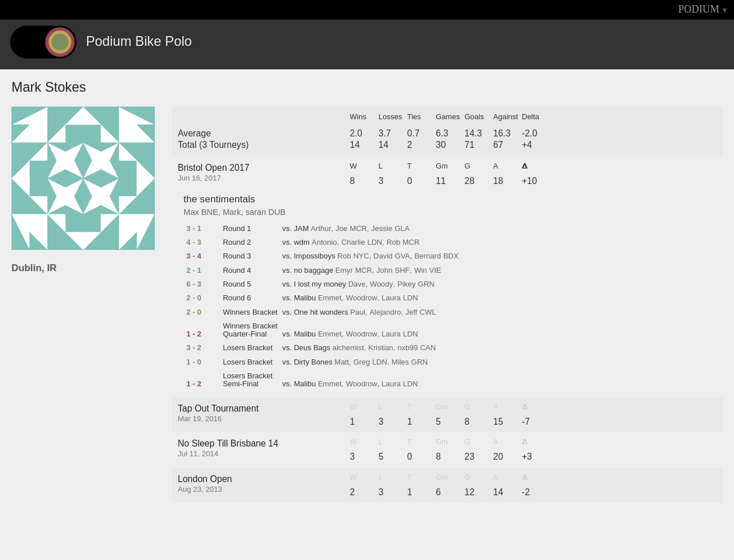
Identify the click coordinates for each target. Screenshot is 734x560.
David (383, 256)
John (384, 271)
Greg (362, 362)
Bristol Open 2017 (214, 168)
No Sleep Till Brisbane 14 (228, 443)
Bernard (428, 256)
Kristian (380, 348)
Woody (381, 284)
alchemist (348, 348)
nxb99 (407, 348)
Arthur (321, 229)
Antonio (325, 242)
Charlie (353, 242)
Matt (341, 362)
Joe (341, 229)
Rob (393, 242)
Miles (400, 362)
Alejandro (385, 312)
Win (420, 271)
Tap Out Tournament (218, 408)
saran (256, 212)
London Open (205, 479)
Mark (232, 212)
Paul (358, 312)
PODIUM (699, 9)
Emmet (329, 298)
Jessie (382, 229)
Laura (391, 298)
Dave (357, 284)
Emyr (344, 271)
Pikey (407, 284)
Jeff (411, 312)
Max (191, 212)
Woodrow (362, 298)
